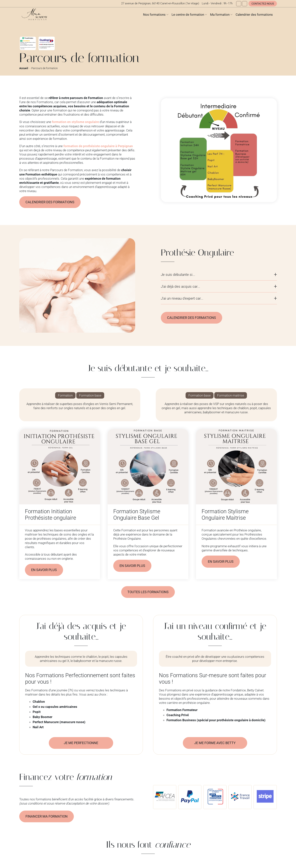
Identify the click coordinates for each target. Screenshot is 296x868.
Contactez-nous (263, 4)
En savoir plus (45, 570)
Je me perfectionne (81, 744)
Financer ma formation (48, 817)
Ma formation (220, 15)
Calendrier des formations (254, 15)
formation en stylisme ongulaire (75, 122)
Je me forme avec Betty (215, 744)
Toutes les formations (148, 593)
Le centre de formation (188, 15)
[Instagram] (245, 4)
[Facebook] (239, 4)
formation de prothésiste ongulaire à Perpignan (98, 146)
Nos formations (154, 15)
